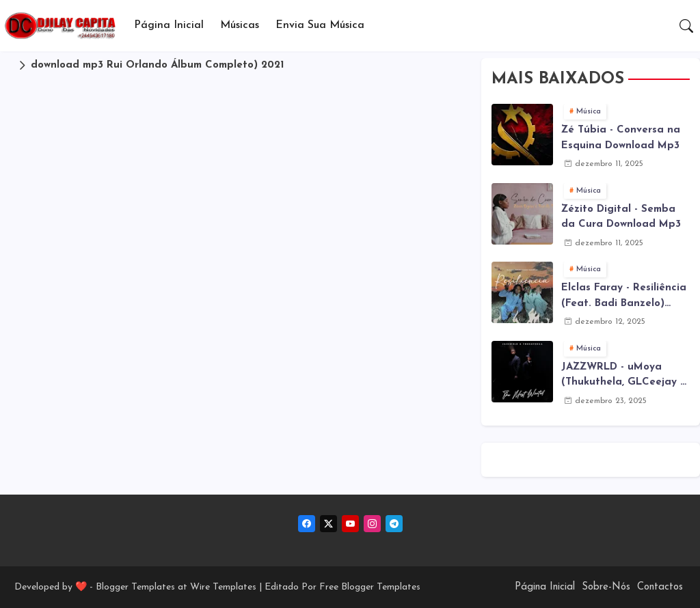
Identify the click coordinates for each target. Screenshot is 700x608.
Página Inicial (169, 25)
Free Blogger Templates (370, 587)
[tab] (169, 26)
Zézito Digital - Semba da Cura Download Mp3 (621, 217)
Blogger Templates (135, 587)
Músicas (240, 25)
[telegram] (394, 524)
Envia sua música (320, 25)
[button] (686, 26)
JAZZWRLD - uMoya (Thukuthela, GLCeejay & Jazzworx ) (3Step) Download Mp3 (624, 376)
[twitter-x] (328, 524)
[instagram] (372, 524)
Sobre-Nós (606, 587)
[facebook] (307, 524)
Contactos (660, 587)
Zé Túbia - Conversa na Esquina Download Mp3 (621, 138)
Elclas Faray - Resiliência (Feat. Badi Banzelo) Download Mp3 (624, 297)
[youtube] (350, 524)
